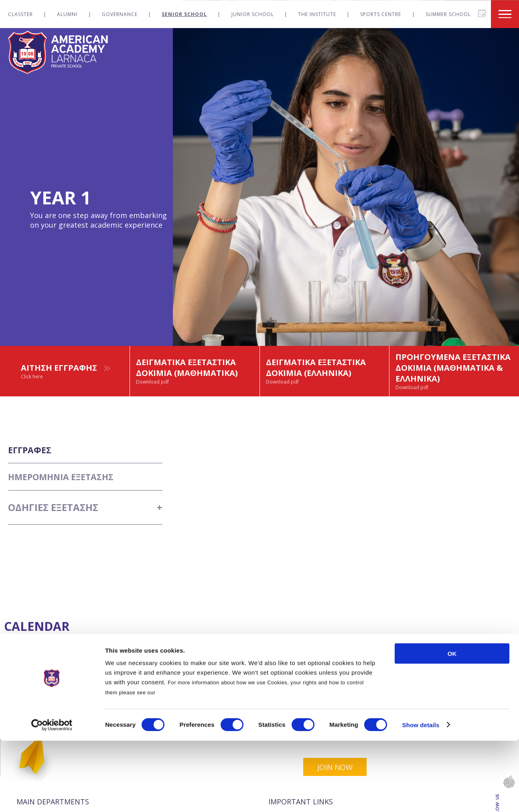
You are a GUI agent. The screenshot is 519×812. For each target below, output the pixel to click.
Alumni (67, 14)
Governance (120, 14)
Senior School (184, 14)
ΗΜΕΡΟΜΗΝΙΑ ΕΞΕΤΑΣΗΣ (68, 505)
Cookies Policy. (177, 764)
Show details (421, 796)
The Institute (317, 14)
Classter (20, 14)
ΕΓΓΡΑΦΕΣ (32, 471)
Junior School (253, 14)
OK (452, 725)
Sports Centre (381, 14)
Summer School (448, 14)
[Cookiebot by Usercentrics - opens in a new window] (52, 796)
